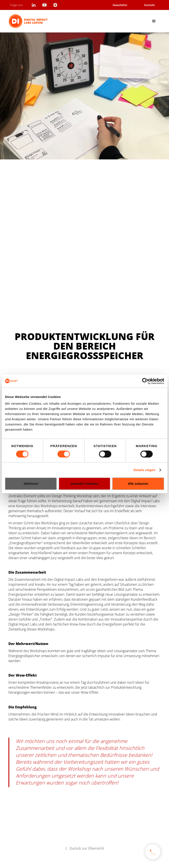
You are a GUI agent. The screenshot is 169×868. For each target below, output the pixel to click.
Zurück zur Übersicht (87, 848)
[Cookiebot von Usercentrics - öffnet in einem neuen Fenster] (145, 381)
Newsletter (120, 5)
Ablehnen (31, 484)
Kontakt (149, 5)
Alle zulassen (138, 484)
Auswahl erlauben (84, 484)
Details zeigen (144, 470)
